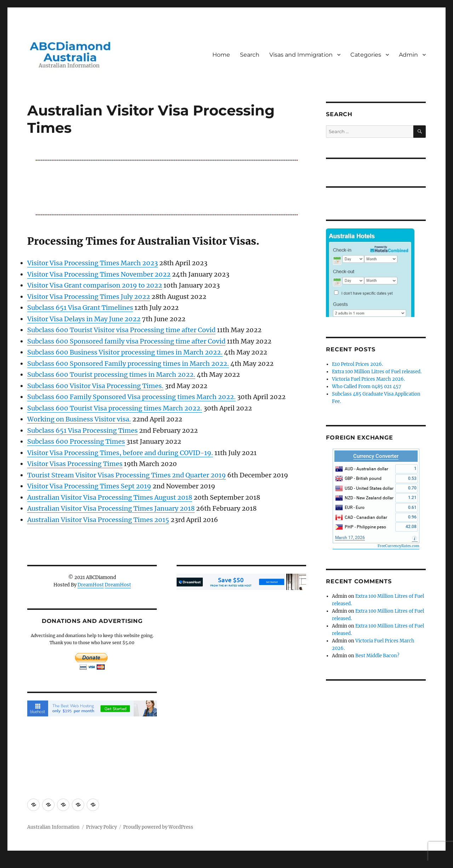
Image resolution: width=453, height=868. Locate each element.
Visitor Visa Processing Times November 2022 (99, 274)
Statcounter (17, 863)
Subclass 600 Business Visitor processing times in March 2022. (125, 352)
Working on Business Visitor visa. (79, 419)
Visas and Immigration (301, 55)
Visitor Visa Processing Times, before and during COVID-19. (120, 453)
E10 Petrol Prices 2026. (357, 364)
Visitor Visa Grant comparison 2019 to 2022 (95, 285)
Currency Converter (376, 456)
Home (221, 55)
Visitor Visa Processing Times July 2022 (89, 297)
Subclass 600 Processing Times (76, 441)
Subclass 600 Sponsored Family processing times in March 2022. (128, 364)
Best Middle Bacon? (377, 656)
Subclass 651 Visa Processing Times (82, 430)
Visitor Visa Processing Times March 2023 (93, 263)
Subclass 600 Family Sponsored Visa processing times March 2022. (131, 397)
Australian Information (53, 827)
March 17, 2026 (350, 538)
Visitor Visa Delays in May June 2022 (84, 319)
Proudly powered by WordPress (158, 827)
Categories (366, 55)
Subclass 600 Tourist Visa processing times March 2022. (115, 408)
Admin (408, 55)
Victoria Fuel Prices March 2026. (368, 379)
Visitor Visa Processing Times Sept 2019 (89, 486)
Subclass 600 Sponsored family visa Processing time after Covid (126, 341)
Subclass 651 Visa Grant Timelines (80, 308)
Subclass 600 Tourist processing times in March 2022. (111, 375)
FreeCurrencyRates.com (398, 546)
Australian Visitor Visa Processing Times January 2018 (111, 508)
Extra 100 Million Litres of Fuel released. (377, 372)
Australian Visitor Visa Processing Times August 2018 (110, 497)
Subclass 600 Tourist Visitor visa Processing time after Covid (121, 330)
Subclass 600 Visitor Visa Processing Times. (95, 386)
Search (250, 55)
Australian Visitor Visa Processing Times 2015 (98, 520)
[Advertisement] (168, 187)
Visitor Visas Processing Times (75, 464)
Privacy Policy (101, 827)
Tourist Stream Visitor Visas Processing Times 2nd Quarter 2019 (127, 475)
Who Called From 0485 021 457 (367, 387)
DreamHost (91, 585)
